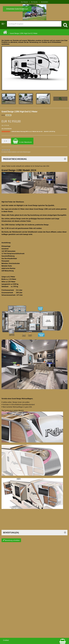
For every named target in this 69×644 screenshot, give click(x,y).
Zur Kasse (24, 2)
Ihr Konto (34, 2)
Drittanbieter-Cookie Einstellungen (17, 9)
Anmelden (44, 2)
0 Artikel (6, 640)
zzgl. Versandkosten (7, 128)
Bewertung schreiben (11, 540)
